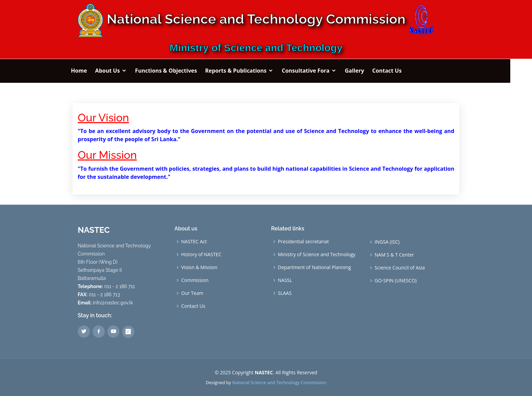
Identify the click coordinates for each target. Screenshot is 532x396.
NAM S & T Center (394, 255)
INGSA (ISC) (387, 242)
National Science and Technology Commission (279, 382)
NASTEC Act (194, 242)
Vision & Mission (199, 267)
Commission (195, 280)
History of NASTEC (201, 254)
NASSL (285, 280)
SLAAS (285, 293)
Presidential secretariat (303, 242)
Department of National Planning (314, 267)
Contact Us (193, 306)
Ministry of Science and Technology (317, 254)
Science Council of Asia (400, 268)
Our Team (192, 293)
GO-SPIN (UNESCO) (396, 281)
